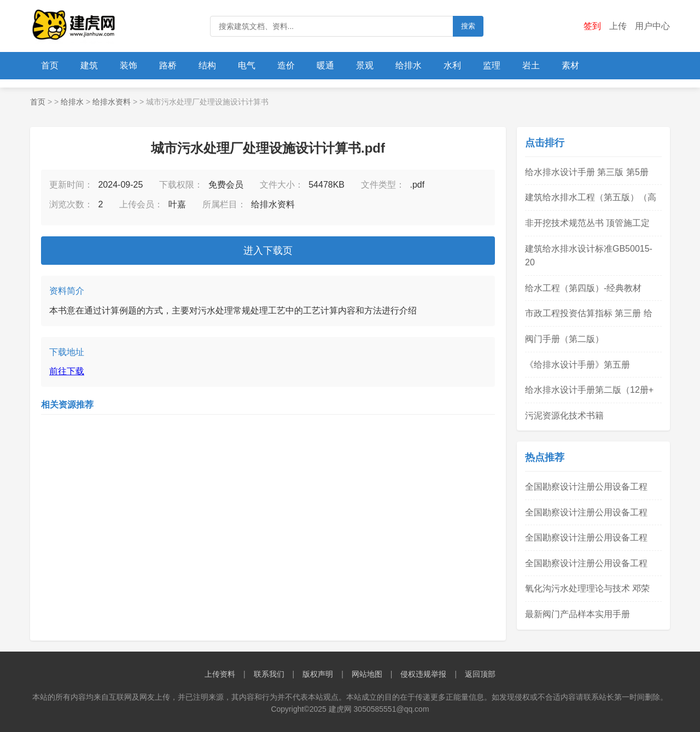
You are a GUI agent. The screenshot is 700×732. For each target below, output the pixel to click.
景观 (365, 65)
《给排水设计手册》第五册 (577, 365)
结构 (207, 65)
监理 (492, 65)
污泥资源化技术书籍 (564, 416)
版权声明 (318, 674)
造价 (286, 65)
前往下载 (67, 371)
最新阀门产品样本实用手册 (577, 614)
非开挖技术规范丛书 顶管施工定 (587, 223)
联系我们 (269, 674)
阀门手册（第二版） (564, 339)
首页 (50, 65)
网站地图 (367, 674)
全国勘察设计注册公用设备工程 (586, 487)
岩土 (531, 65)
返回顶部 (480, 674)
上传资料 (220, 674)
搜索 (468, 26)
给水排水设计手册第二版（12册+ (589, 390)
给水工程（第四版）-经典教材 (583, 288)
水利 (452, 65)
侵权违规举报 (423, 674)
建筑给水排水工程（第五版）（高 (591, 197)
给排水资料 (112, 102)
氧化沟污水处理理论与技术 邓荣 (587, 588)
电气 (247, 65)
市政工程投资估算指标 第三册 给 (589, 313)
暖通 (325, 65)
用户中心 (652, 26)
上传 (618, 26)
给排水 (409, 65)
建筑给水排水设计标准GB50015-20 (589, 256)
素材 (570, 65)
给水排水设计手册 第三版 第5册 (587, 172)
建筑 (89, 65)
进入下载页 (268, 251)
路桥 (168, 65)
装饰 (129, 65)
